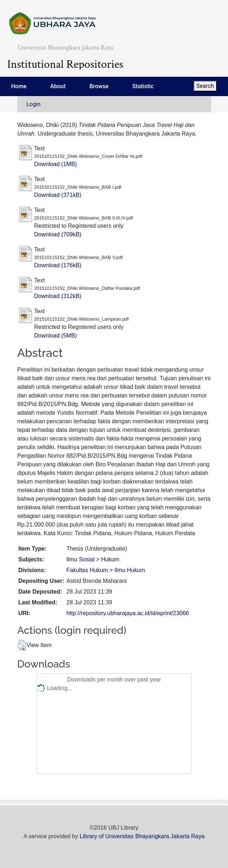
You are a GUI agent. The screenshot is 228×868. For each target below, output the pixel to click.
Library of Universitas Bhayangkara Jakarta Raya (142, 836)
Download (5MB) (55, 336)
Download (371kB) (58, 195)
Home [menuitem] (19, 86)
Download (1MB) (55, 164)
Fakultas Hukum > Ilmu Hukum (106, 570)
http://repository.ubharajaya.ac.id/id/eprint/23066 (128, 613)
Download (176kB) (58, 265)
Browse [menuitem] (99, 86)
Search (205, 86)
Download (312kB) (58, 296)
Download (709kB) (58, 234)
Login (34, 104)
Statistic (143, 86)
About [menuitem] (58, 86)
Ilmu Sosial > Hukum (93, 559)
